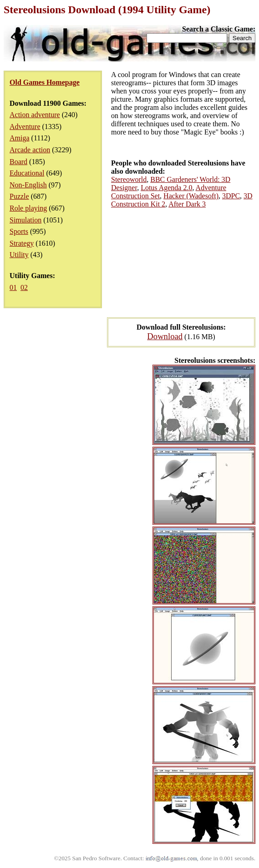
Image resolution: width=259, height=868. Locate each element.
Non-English (28, 185)
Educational (27, 173)
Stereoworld (129, 179)
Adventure (25, 127)
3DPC (231, 196)
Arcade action (30, 150)
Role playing (28, 208)
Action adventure (35, 115)
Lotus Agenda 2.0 (166, 188)
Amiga (20, 138)
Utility (19, 255)
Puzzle (19, 196)
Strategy (22, 243)
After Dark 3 (187, 204)
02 (24, 287)
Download (165, 336)
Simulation (25, 220)
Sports (19, 231)
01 (13, 287)
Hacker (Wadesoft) (191, 196)
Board (18, 162)
